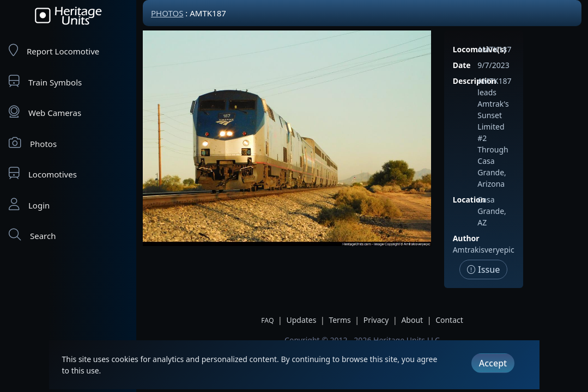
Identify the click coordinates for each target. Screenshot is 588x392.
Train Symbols (45, 81)
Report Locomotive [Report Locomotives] (54, 50)
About (412, 320)
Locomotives (43, 173)
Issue (484, 269)
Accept (493, 363)
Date (462, 65)
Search (32, 235)
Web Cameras (45, 112)
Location (469, 200)
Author (466, 238)
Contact (449, 320)
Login (29, 204)
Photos (33, 143)
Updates (301, 320)
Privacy (376, 320)
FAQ (267, 320)
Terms (340, 320)
